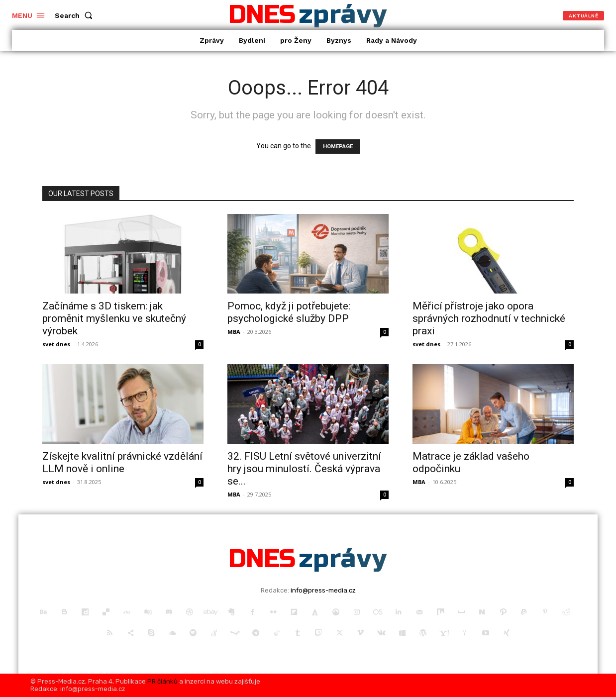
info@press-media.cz (323, 590)
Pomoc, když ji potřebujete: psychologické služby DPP (289, 312)
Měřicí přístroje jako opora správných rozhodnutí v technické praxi (489, 318)
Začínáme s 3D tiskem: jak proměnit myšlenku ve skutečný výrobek (114, 318)
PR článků (162, 681)
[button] (76, 15)
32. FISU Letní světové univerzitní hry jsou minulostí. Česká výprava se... (304, 469)
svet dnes (56, 344)
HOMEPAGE (338, 147)
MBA (234, 332)
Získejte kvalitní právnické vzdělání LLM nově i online (122, 462)
